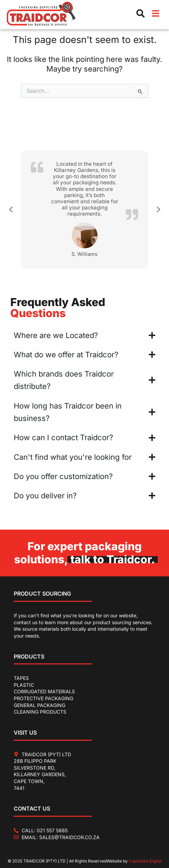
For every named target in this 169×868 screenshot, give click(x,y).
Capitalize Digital (145, 861)
